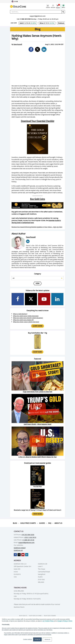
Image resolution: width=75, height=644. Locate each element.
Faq (50, 523)
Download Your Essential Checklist (38, 121)
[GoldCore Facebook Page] (18, 299)
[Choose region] (15, 1)
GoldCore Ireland (20, 548)
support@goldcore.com (38, 16)
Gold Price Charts (28, 523)
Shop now (37, 352)
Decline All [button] (47, 639)
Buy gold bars (50, 616)
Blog (15, 523)
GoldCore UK (18, 550)
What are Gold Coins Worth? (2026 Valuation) (28, 318)
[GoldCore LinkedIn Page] (57, 299)
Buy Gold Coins (37, 199)
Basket (58, 6)
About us (58, 523)
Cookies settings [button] (28, 639)
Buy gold (23, 616)
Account (53, 6)
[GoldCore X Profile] (31, 299)
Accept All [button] (37, 639)
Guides (42, 523)
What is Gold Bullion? (20, 314)
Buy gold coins (35, 616)
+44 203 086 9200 (28, 535)
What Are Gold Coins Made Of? (23, 320)
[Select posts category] (37, 278)
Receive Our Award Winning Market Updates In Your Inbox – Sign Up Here (37, 227)
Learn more (37, 326)
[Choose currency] (14, 23)
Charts (48, 6)
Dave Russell (18, 44)
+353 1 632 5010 (30, 537)
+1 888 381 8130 (25, 19)
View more (38, 514)
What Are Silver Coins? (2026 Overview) (26, 322)
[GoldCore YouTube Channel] (44, 299)
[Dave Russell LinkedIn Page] (28, 241)
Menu (63, 6)
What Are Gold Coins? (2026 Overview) (26, 316)
